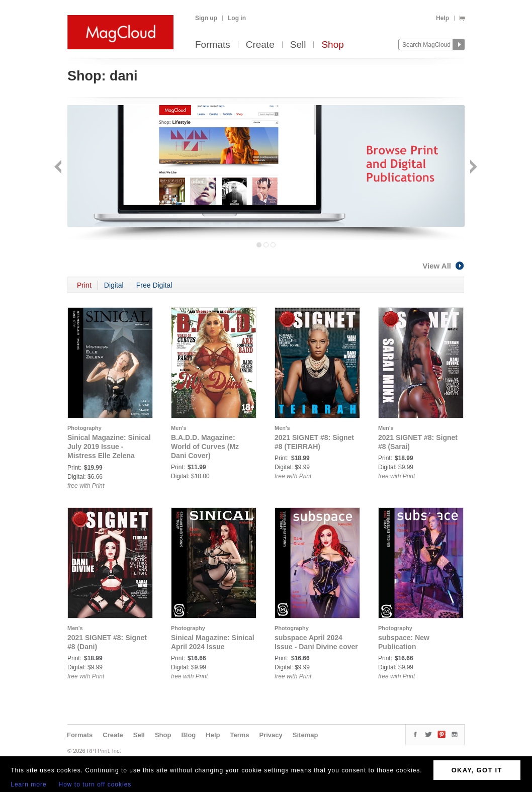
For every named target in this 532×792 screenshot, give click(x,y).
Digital (114, 285)
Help (442, 18)
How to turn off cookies (95, 784)
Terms (239, 735)
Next (472, 168)
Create (260, 45)
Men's (179, 428)
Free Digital (154, 285)
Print (84, 285)
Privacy (271, 735)
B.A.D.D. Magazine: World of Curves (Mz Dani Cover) (205, 447)
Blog (188, 735)
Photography (84, 428)
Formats (213, 45)
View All (444, 266)
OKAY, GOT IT (477, 770)
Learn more (28, 784)
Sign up (206, 18)
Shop (332, 45)
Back (59, 168)
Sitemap (305, 735)
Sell (298, 45)
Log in (237, 18)
